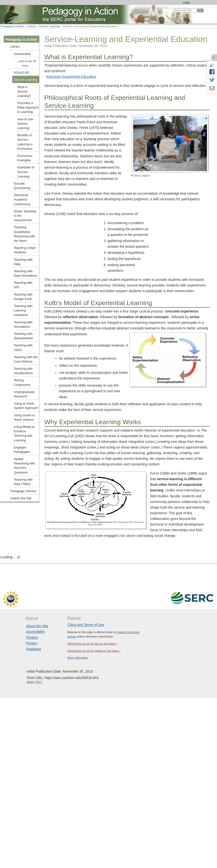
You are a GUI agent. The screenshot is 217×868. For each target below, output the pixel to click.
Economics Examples (25, 158)
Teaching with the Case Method (26, 359)
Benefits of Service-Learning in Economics (25, 142)
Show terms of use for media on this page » (94, 651)
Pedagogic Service (23, 491)
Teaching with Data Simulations (25, 273)
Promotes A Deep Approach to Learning (28, 108)
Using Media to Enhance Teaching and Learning (24, 434)
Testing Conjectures (22, 382)
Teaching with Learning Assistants (23, 311)
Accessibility (35, 632)
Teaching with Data (23, 262)
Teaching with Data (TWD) (23, 482)
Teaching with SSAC (23, 348)
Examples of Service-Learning (26, 172)
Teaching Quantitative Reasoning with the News (24, 234)
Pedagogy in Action (13, 26)
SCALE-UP (22, 73)
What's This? (34, 682)
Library (32, 26)
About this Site (37, 626)
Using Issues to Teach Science (24, 418)
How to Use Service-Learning (25, 124)
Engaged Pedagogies (22, 450)
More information (78, 658)
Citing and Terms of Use (86, 625)
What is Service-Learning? (24, 92)
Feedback (34, 649)
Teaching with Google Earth (23, 297)
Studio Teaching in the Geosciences (25, 216)
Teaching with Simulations (23, 325)
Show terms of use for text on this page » (92, 644)
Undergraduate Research (24, 394)
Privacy (32, 643)
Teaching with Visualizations (23, 371)
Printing (32, 637)
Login (186, 2)
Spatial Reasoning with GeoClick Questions (24, 466)
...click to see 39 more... (26, 63)
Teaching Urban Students (25, 250)
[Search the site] (185, 10)
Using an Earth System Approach (26, 406)
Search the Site (21, 498)
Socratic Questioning (22, 186)
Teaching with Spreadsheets (23, 336)
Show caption (140, 176)
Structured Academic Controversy (22, 200)
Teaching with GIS (23, 285)
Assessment (22, 54)
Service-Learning (50, 26)
